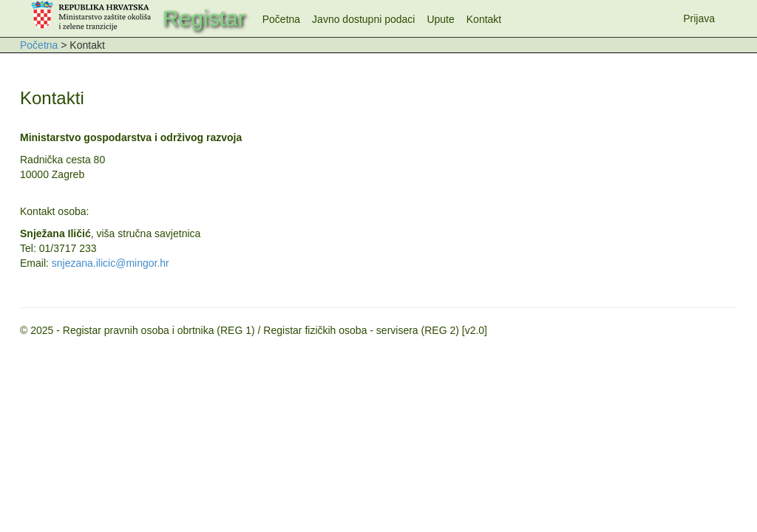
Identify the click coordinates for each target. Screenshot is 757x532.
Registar (204, 18)
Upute (440, 19)
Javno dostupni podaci (363, 19)
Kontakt (484, 19)
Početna (281, 19)
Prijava (699, 18)
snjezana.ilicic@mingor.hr (111, 263)
